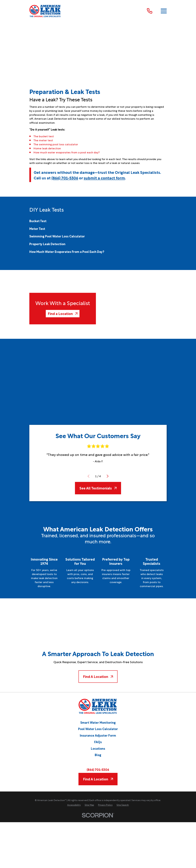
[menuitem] (38, 221)
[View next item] (108, 476)
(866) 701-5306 (65, 178)
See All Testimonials (98, 488)
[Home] (45, 11)
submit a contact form (104, 178)
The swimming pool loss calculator (56, 144)
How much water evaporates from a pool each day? (66, 152)
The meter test (43, 140)
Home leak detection (47, 148)
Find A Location (98, 676)
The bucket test (44, 136)
